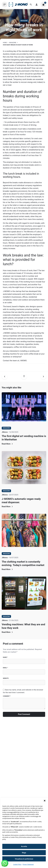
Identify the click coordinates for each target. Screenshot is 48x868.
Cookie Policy (17, 864)
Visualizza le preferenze (24, 859)
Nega (24, 853)
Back (24, 15)
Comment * (7, 696)
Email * (5, 668)
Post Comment (24, 714)
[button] (45, 801)
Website (6, 678)
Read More (8, 444)
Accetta (24, 846)
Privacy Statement (28, 864)
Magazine (24, 21)
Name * (5, 657)
